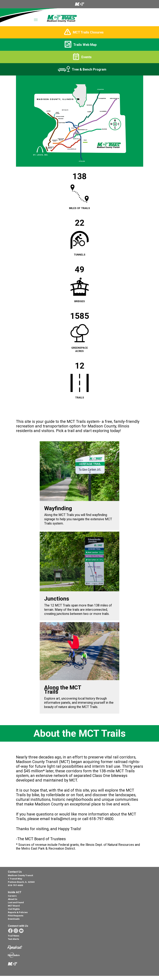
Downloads (14, 919)
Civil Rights (14, 909)
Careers (12, 896)
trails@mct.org (64, 819)
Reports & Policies (18, 912)
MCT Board (14, 906)
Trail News (14, 936)
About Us (13, 899)
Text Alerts (14, 939)
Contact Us (15, 872)
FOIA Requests (16, 916)
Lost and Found (16, 902)
